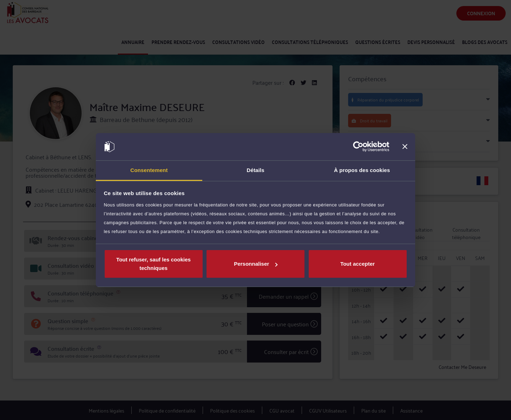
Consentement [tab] (149, 170)
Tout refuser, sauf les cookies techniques (154, 264)
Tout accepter (358, 264)
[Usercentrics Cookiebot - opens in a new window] (358, 147)
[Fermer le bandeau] (405, 147)
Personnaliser (256, 264)
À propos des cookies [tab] (362, 170)
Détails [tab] (255, 170)
